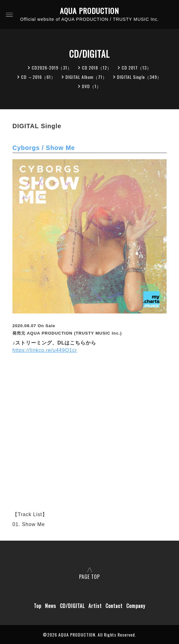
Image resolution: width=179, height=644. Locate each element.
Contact (114, 606)
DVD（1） (92, 86)
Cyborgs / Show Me (44, 148)
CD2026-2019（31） (52, 68)
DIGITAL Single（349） (139, 77)
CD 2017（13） (136, 68)
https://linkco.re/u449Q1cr (45, 350)
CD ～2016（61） (38, 77)
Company (136, 606)
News (51, 606)
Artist (95, 606)
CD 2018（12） (97, 68)
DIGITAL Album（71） (86, 77)
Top (38, 606)
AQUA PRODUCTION (89, 11)
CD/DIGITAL (72, 606)
